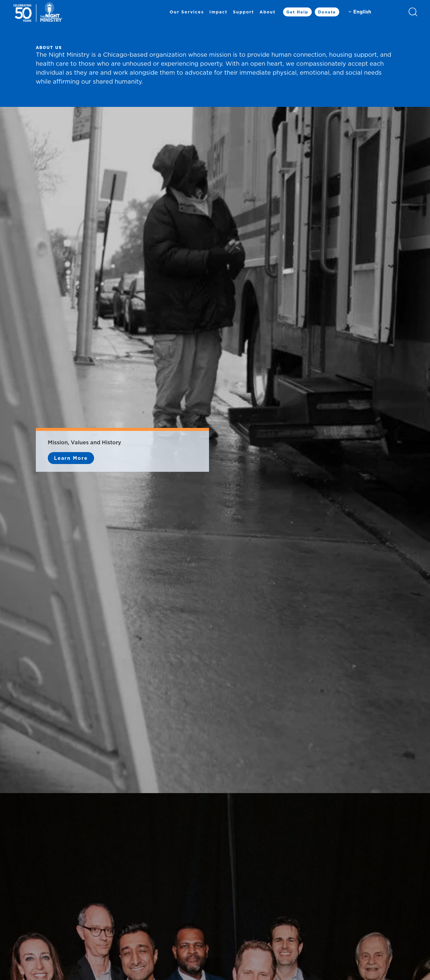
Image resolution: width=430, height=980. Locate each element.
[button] (413, 12)
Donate (327, 12)
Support (244, 12)
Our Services (187, 12)
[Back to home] (38, 12)
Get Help (297, 12)
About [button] (268, 12)
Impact (218, 12)
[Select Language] (374, 12)
